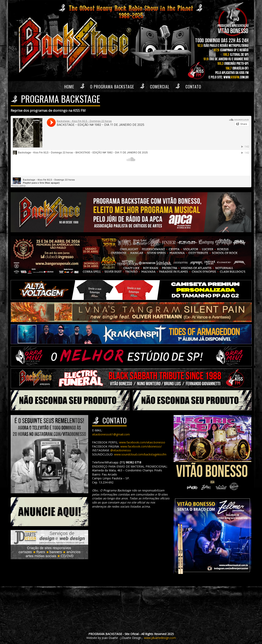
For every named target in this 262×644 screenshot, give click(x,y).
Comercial (160, 87)
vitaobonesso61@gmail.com (111, 434)
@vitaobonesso (121, 450)
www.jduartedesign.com (160, 638)
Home (69, 87)
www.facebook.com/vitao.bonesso (142, 442)
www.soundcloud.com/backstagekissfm (140, 454)
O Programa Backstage (112, 87)
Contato (193, 87)
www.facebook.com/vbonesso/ (141, 446)
